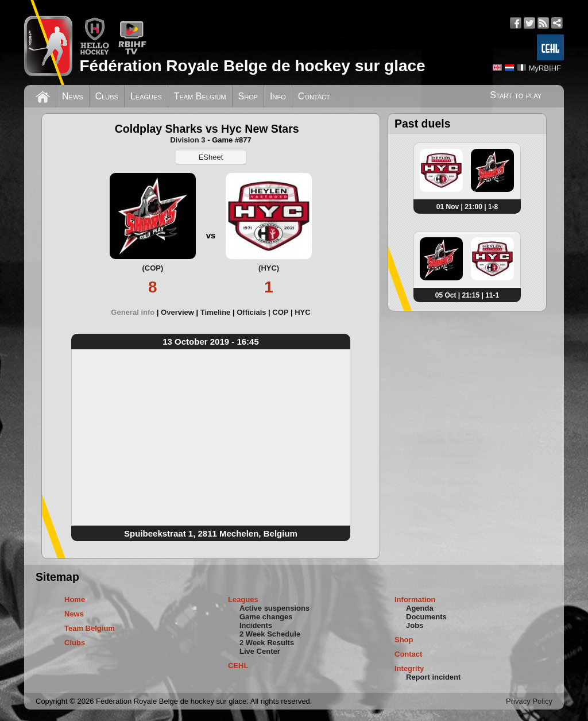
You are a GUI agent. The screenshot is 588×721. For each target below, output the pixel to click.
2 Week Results (267, 643)
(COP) (152, 268)
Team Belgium (200, 96)
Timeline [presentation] (216, 312)
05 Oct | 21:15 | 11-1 (467, 295)
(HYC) (269, 268)
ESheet (211, 157)
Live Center (260, 651)
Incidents (256, 625)
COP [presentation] (280, 312)
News (73, 96)
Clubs (107, 96)
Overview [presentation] (177, 312)
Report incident (433, 677)
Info (278, 96)
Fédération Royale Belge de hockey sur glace (252, 66)
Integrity (409, 668)
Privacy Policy (529, 701)
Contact (314, 96)
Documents (426, 617)
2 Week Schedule (270, 634)
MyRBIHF (545, 68)
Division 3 (187, 140)
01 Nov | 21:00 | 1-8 (467, 207)
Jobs (415, 625)
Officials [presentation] (251, 312)
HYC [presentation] (302, 312)
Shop (248, 96)
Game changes (266, 617)
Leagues (146, 96)
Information (415, 599)
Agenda (420, 608)
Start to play (516, 95)
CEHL (238, 666)
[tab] (136, 312)
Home (75, 599)
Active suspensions (274, 608)
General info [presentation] (133, 312)
